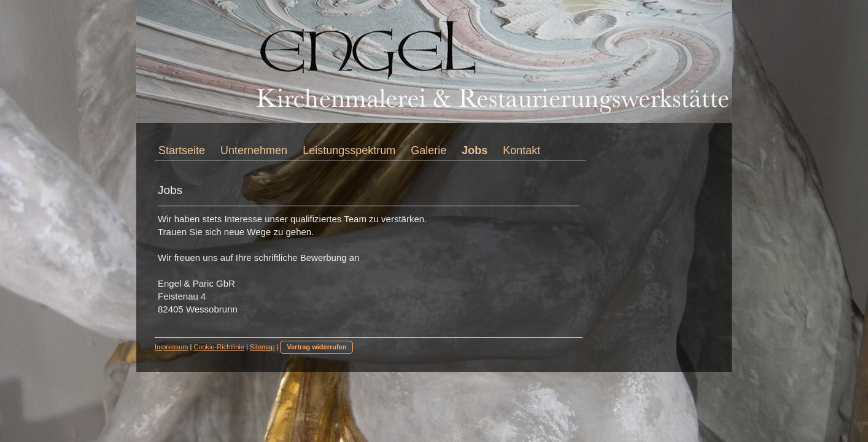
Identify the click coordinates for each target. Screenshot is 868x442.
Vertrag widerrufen (316, 347)
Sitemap (262, 347)
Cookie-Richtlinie (219, 347)
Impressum (171, 347)
